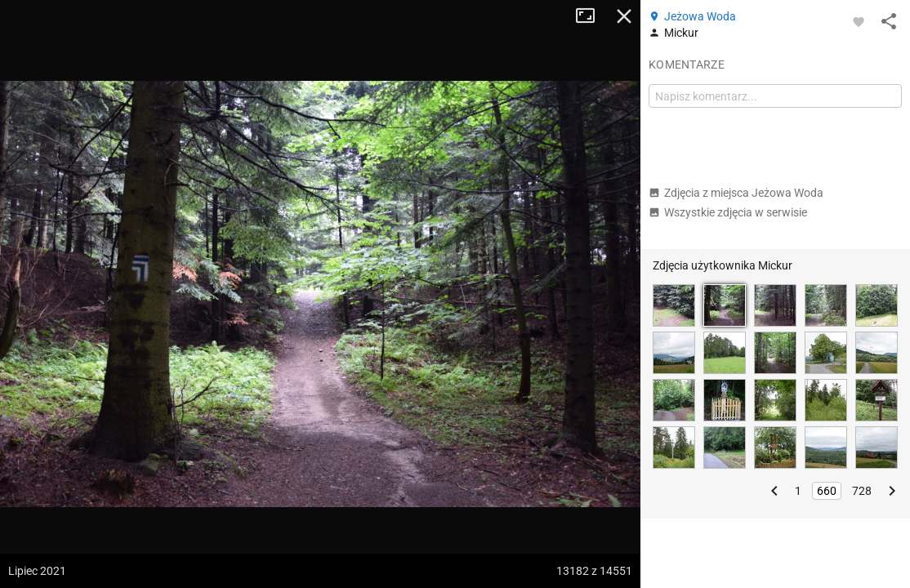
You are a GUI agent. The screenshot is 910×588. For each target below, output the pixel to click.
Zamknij (624, 16)
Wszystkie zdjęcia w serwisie (728, 212)
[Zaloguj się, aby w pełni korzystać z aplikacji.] (859, 21)
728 (862, 491)
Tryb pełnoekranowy (591, 16)
